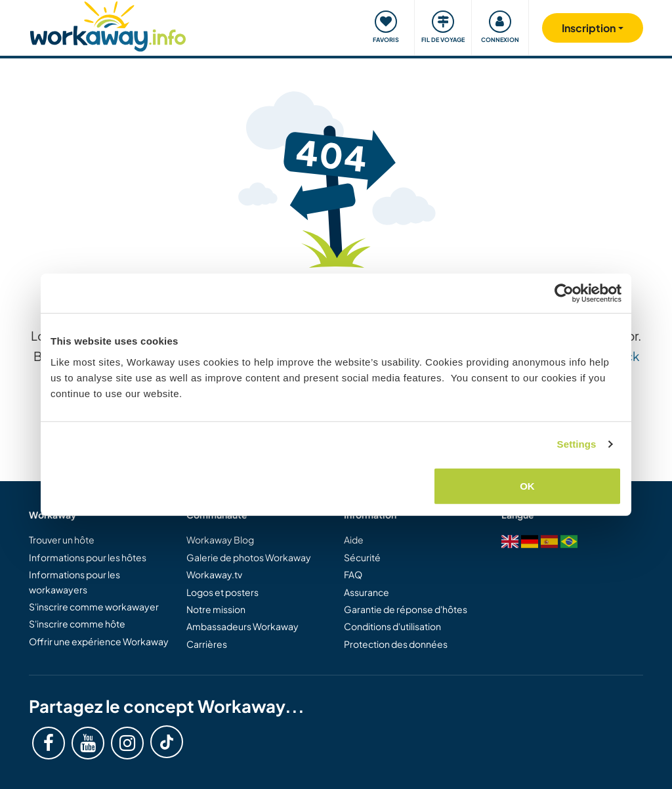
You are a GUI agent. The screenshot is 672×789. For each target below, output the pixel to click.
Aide (354, 540)
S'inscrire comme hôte (77, 624)
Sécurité (362, 557)
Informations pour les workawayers (74, 582)
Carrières (207, 644)
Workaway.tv (214, 574)
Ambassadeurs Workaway (242, 626)
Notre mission (216, 609)
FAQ (353, 574)
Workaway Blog (220, 540)
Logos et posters (222, 592)
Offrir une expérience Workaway (99, 641)
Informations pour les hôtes (88, 557)
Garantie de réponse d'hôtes (406, 609)
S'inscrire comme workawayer (94, 607)
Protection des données (396, 644)
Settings (577, 444)
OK (527, 485)
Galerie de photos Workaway (249, 557)
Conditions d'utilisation (392, 626)
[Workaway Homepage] (108, 25)
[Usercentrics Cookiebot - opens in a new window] (564, 293)
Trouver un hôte (62, 540)
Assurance (367, 592)
